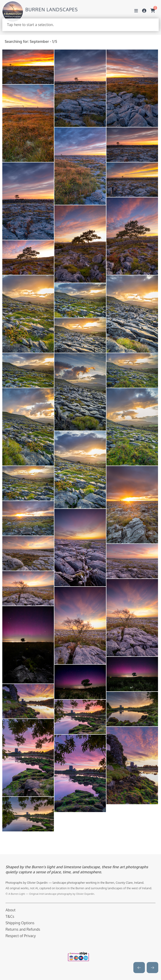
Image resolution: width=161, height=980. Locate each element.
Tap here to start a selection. (30, 25)
